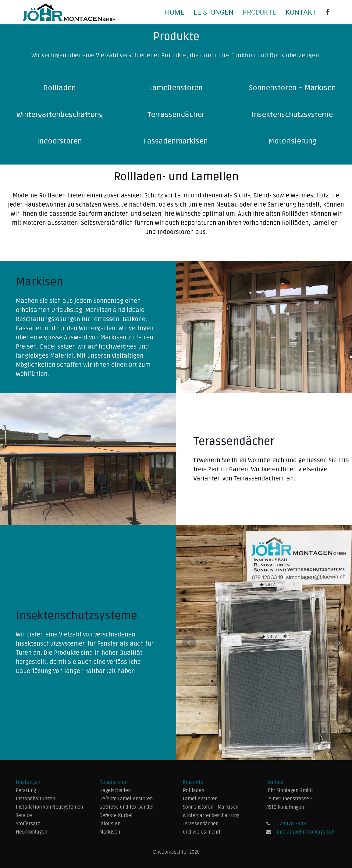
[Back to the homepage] (69, 12)
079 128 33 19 (292, 824)
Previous (189, 327)
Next (339, 327)
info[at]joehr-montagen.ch (306, 832)
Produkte (260, 12)
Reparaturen (113, 782)
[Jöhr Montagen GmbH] (327, 12)
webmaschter (174, 852)
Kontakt (301, 12)
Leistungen (213, 12)
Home (175, 12)
